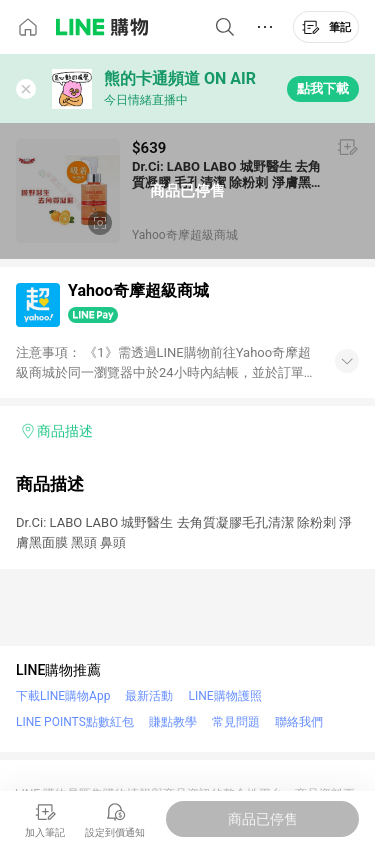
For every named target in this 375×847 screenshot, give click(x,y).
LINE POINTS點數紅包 (75, 722)
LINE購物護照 (224, 696)
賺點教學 (173, 722)
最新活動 (149, 696)
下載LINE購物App (63, 696)
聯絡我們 (299, 722)
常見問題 (236, 722)
